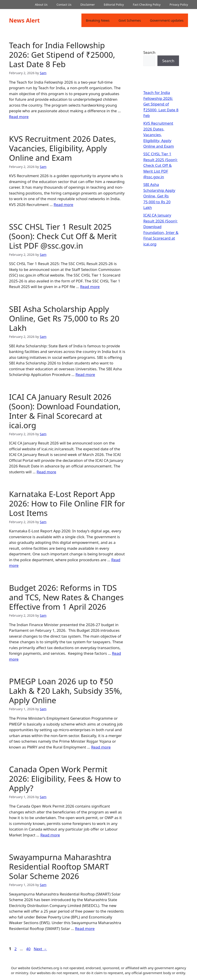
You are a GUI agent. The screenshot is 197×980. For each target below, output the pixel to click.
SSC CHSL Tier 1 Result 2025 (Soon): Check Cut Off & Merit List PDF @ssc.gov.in (63, 236)
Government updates (167, 20)
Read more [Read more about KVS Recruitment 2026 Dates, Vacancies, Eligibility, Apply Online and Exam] (64, 205)
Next (40, 949)
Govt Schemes (130, 20)
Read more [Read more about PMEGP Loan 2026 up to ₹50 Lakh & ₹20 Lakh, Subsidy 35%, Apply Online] (101, 747)
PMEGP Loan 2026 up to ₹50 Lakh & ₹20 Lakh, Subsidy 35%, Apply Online (66, 691)
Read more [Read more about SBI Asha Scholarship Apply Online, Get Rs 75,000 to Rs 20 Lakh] (85, 374)
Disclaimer (87, 5)
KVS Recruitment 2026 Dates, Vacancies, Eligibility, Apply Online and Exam (63, 148)
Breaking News (98, 20)
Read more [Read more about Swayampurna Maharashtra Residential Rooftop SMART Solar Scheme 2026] (85, 928)
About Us (41, 5)
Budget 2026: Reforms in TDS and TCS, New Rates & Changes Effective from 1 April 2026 (66, 597)
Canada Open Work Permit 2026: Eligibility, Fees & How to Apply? (65, 779)
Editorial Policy (114, 5)
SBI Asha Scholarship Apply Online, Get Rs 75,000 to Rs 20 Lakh (64, 318)
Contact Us (64, 5)
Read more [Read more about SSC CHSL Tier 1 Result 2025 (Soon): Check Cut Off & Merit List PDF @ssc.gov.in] (90, 287)
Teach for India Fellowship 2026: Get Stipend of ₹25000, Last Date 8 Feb (62, 55)
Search (149, 52)
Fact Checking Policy (147, 5)
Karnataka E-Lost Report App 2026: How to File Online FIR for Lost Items (67, 503)
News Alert (24, 20)
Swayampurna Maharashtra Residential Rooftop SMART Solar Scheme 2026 (60, 867)
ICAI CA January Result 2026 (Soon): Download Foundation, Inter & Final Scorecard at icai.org (65, 411)
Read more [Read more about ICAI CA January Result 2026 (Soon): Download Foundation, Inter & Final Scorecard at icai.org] (46, 472)
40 (29, 949)
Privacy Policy (179, 5)
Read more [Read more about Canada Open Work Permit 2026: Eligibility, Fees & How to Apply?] (50, 835)
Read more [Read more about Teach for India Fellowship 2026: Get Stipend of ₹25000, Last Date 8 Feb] (19, 117)
